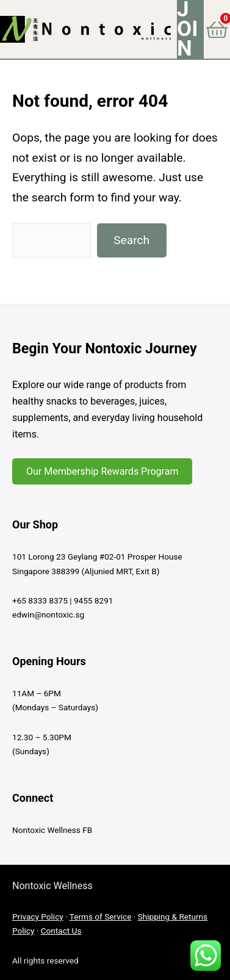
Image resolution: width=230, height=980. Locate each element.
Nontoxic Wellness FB (52, 830)
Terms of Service (101, 917)
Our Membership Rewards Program (102, 471)
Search (131, 240)
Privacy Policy (38, 917)
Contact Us (61, 931)
